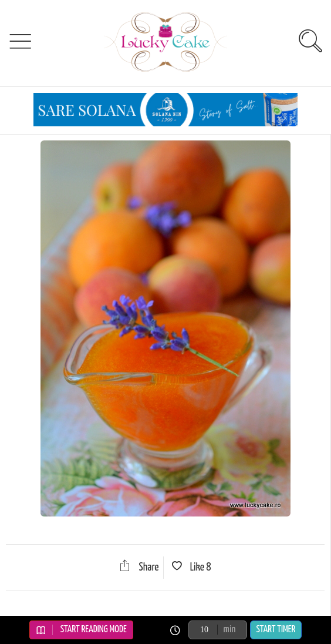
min (230, 630)
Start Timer (276, 630)
